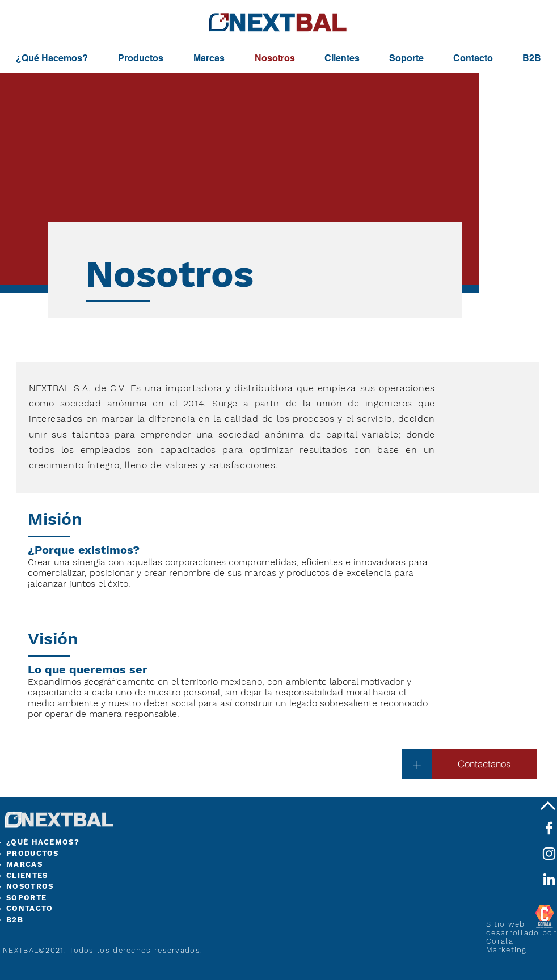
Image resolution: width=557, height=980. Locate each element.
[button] (417, 764)
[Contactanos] (484, 764)
